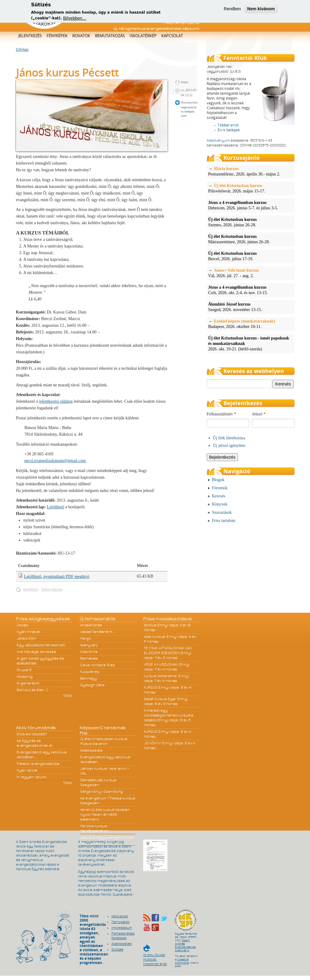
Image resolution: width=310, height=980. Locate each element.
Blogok (218, 480)
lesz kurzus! (155, 637)
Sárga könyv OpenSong (102, 792)
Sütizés (117, 949)
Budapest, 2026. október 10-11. (251, 324)
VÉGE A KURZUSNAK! (161, 664)
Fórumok (220, 488)
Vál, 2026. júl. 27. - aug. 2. (251, 273)
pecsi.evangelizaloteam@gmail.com (55, 461)
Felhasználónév (222, 414)
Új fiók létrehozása (229, 438)
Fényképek (57, 36)
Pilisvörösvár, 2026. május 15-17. (251, 188)
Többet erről (228, 125)
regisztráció (189, 107)
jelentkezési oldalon (56, 401)
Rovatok (81, 36)
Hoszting (25, 677)
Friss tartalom (224, 521)
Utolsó (22, 625)
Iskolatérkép (143, 36)
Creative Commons (182, 961)
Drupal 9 (24, 670)
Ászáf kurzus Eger (160, 699)
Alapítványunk (218, 140)
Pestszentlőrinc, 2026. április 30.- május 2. (251, 171)
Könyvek (220, 504)
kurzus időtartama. (161, 676)
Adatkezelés (91, 750)
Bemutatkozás (110, 36)
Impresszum (122, 928)
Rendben (232, 8)
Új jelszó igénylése (229, 446)
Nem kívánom (261, 8)
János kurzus (52, 589)
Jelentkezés (30, 36)
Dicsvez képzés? (32, 734)
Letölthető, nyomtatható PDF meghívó (57, 577)
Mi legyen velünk (32, 777)
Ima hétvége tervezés (36, 652)
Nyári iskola (27, 770)
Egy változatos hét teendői (41, 645)
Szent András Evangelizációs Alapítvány (185, 945)
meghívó (30, 589)
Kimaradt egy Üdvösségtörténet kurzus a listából (168, 715)
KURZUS (151, 687)
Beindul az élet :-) (32, 690)
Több (68, 696)
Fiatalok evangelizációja (38, 764)
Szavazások (222, 512)
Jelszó (259, 414)
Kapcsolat (172, 36)
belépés (189, 111)
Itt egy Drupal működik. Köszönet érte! (155, 957)
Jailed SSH (26, 638)
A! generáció (28, 683)
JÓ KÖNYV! (153, 743)
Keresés (219, 496)
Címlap (22, 50)
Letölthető (55, 507)
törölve (150, 625)
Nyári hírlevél (28, 632)
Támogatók (120, 922)
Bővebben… (75, 17)
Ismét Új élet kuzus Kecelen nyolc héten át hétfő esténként (105, 814)
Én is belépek (229, 130)
